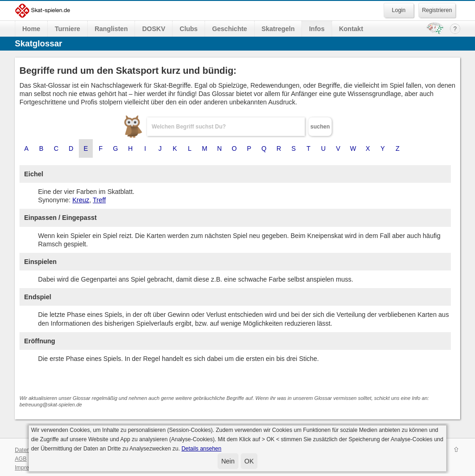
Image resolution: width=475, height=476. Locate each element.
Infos (317, 29)
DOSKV (154, 29)
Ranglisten (111, 29)
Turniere (67, 29)
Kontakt (351, 29)
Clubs (189, 29)
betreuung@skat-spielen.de (51, 405)
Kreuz (81, 200)
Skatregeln (278, 29)
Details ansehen (201, 449)
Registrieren (437, 10)
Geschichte (229, 29)
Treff (99, 200)
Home (31, 29)
